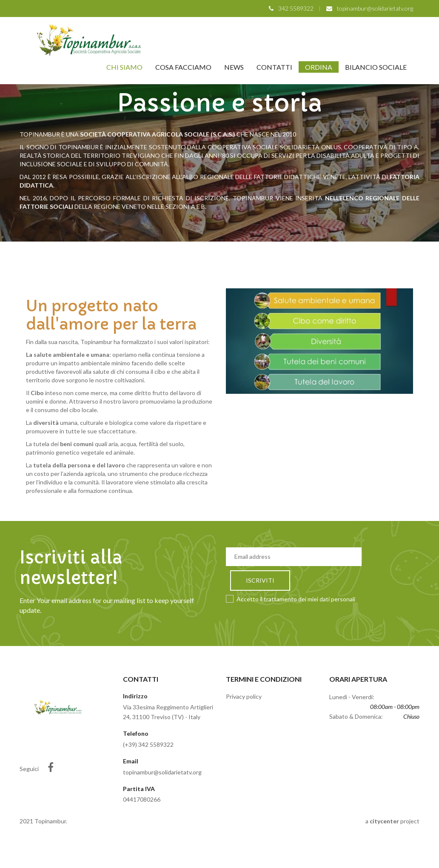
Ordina (319, 67)
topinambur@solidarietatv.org (375, 8)
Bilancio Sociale (376, 67)
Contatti (274, 67)
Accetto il (291, 599)
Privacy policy (244, 696)
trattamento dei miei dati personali (309, 599)
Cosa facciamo (183, 67)
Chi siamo (124, 67)
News (234, 67)
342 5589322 (296, 8)
